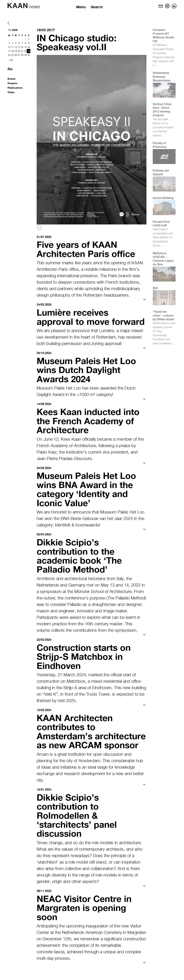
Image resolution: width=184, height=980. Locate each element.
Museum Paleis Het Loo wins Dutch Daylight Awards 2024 (88, 378)
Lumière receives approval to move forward (74, 321)
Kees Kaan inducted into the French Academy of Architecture (90, 429)
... (156, 65)
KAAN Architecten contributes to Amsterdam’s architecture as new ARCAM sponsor (79, 743)
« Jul (10, 60)
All (10, 69)
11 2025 (13, 30)
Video (11, 92)
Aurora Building (163, 198)
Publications (15, 88)
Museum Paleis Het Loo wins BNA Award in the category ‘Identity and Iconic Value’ (88, 497)
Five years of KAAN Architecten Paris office (87, 249)
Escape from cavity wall (161, 223)
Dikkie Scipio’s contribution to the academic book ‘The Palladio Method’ (80, 563)
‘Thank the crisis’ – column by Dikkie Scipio (164, 315)
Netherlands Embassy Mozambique (162, 77)
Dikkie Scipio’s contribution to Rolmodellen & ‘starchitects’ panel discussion (78, 831)
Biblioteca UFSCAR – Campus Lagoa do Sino (163, 259)
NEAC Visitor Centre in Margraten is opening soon (85, 923)
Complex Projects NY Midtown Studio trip (164, 35)
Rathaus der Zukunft (161, 172)
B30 (155, 288)
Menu (81, 7)
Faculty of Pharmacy (160, 145)
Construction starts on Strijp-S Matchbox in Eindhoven (85, 664)
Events (12, 79)
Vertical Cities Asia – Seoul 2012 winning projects (162, 110)
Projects (13, 83)
